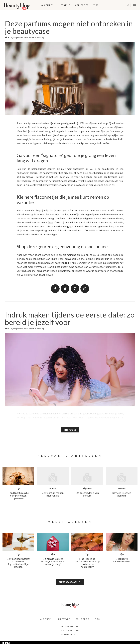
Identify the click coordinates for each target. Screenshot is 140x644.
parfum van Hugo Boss (50, 259)
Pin (75, 289)
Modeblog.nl (69, 635)
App (85, 289)
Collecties (82, 5)
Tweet (65, 289)
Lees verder (70, 430)
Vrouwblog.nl (70, 627)
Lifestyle (64, 5)
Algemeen (48, 5)
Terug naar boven (68, 583)
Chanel (63, 181)
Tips (96, 5)
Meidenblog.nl (70, 631)
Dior (50, 222)
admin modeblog (36, 37)
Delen (55, 289)
